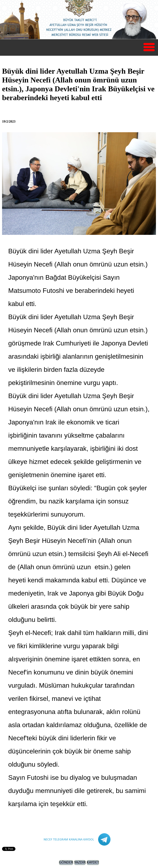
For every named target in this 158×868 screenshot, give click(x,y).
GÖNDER (66, 863)
